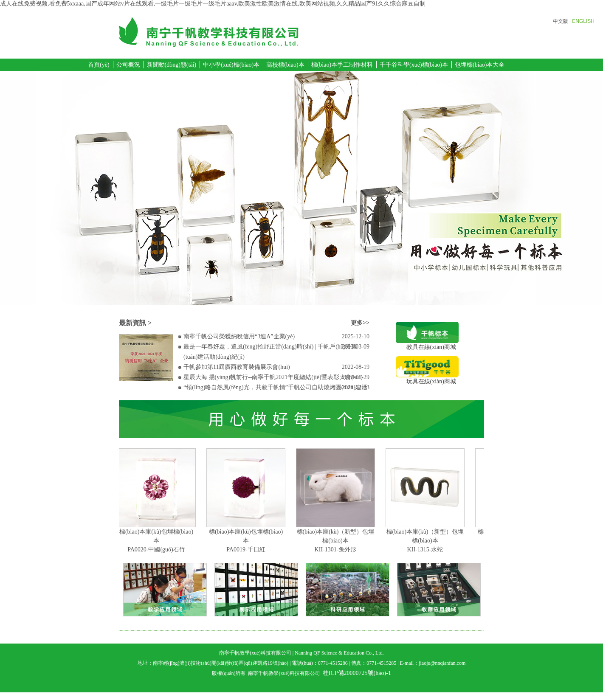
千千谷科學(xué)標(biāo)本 (414, 65)
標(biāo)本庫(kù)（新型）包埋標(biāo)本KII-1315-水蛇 (427, 541)
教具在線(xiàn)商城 (427, 344)
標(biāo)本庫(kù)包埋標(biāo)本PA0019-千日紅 (247, 541)
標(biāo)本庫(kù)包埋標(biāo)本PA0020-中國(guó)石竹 (158, 541)
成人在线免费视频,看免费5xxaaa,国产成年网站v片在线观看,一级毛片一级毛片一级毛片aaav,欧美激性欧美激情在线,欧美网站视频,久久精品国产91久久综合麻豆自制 (213, 4)
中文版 (561, 21)
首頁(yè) (99, 65)
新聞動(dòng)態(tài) (172, 65)
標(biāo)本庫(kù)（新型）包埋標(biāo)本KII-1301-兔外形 (337, 541)
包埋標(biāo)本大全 (480, 65)
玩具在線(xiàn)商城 (427, 378)
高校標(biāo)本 (285, 65)
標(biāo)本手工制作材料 (342, 65)
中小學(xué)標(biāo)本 (231, 65)
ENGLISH (583, 21)
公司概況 (128, 65)
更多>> (360, 323)
